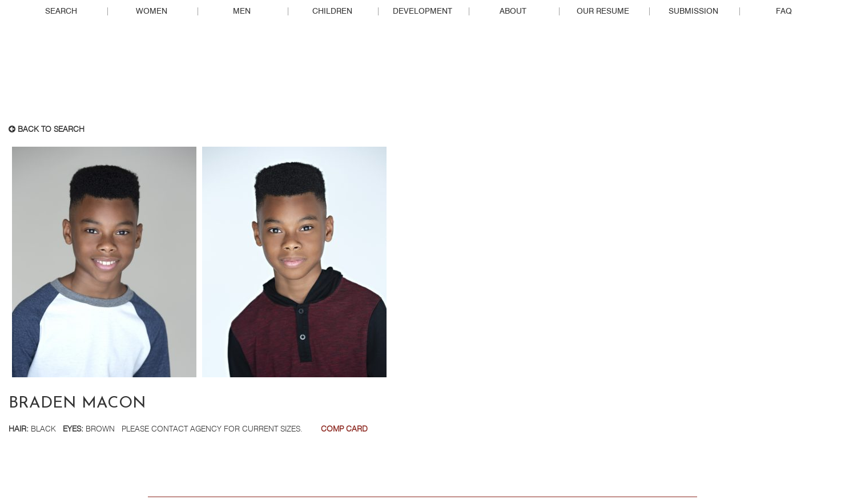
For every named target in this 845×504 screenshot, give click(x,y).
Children (332, 11)
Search (61, 11)
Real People (422, 75)
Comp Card (344, 429)
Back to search (47, 130)
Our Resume (603, 11)
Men (242, 11)
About (513, 11)
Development (422, 11)
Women (152, 11)
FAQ (784, 11)
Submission (693, 11)
